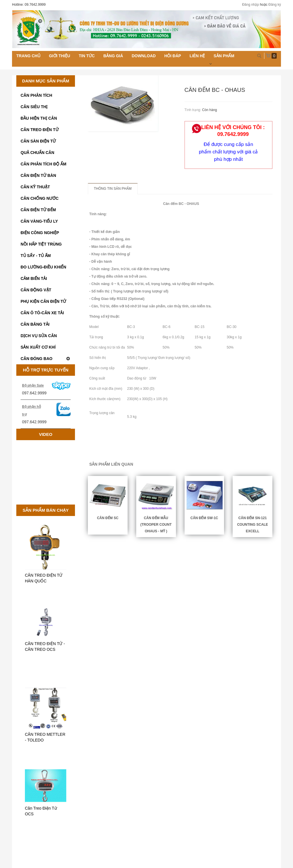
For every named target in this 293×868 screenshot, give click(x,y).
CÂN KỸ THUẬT (35, 187)
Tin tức (87, 56)
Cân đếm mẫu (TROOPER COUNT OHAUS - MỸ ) (156, 525)
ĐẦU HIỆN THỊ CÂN (39, 118)
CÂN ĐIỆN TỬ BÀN (38, 175)
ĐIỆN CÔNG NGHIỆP (40, 233)
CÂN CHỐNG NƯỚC (40, 198)
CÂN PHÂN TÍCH (36, 95)
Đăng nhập (251, 5)
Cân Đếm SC (108, 518)
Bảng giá (113, 56)
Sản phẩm (224, 56)
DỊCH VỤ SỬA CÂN (39, 336)
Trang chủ (28, 56)
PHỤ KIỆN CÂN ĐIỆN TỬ (43, 301)
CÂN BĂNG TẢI (35, 324)
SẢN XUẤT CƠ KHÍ (38, 347)
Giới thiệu (60, 56)
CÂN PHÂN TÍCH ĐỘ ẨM (43, 164)
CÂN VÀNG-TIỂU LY (39, 221)
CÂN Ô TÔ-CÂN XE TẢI (42, 313)
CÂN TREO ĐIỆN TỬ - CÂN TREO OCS (45, 646)
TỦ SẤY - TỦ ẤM (36, 256)
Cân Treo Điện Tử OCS (41, 811)
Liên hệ (197, 56)
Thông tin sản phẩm (113, 189)
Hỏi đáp (173, 56)
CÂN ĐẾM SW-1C (204, 518)
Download (144, 56)
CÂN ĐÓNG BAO (46, 359)
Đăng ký (275, 5)
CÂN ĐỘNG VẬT (36, 290)
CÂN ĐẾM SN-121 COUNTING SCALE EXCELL (253, 525)
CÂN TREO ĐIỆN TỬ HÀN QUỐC (44, 578)
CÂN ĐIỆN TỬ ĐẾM (38, 210)
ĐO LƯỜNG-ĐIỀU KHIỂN (43, 267)
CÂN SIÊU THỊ (34, 107)
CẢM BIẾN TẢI (34, 278)
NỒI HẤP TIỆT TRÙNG (41, 244)
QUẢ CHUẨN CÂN (37, 153)
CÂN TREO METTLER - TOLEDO (45, 737)
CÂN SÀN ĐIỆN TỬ (38, 141)
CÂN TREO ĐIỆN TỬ (40, 130)
